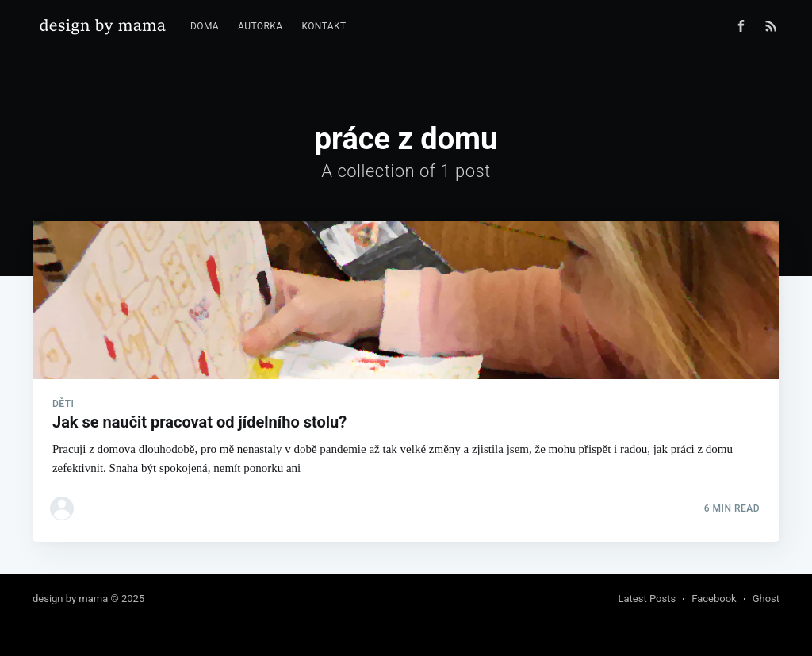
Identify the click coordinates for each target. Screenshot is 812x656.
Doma (205, 26)
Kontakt (324, 26)
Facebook (714, 598)
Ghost (766, 598)
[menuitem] (205, 27)
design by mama (70, 598)
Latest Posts (647, 598)
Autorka (260, 26)
